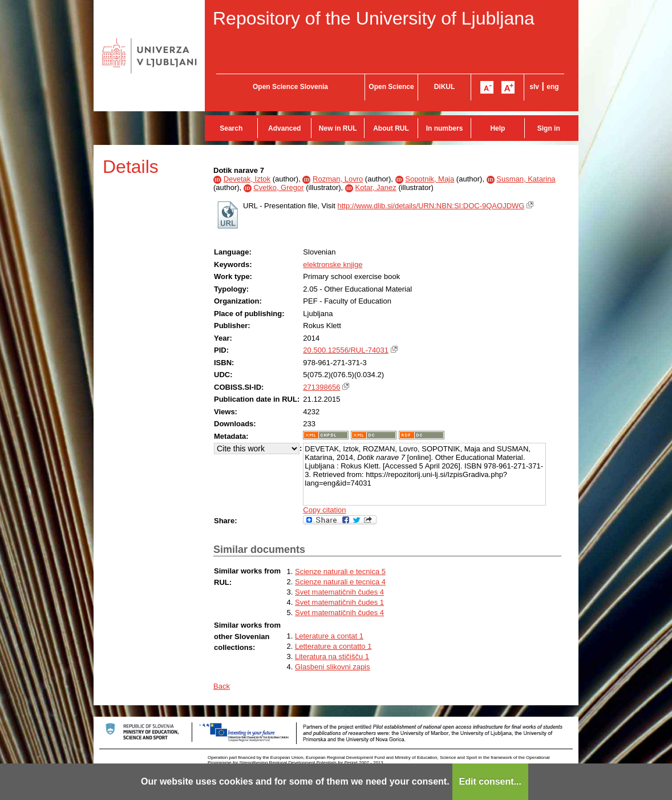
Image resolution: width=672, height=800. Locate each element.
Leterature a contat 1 (329, 636)
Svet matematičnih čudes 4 (339, 592)
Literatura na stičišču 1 (332, 656)
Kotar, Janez (375, 187)
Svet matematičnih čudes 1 (339, 602)
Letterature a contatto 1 (333, 646)
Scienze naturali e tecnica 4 (340, 582)
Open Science (391, 87)
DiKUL (445, 87)
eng (552, 87)
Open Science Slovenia (290, 87)
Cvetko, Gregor (278, 187)
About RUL (391, 128)
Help (497, 128)
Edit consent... (490, 781)
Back (222, 686)
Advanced (284, 128)
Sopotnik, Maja (430, 179)
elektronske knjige (333, 264)
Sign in (549, 128)
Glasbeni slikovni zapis (333, 667)
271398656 (321, 387)
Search (231, 128)
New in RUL (338, 128)
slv (534, 87)
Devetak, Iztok (247, 179)
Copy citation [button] (324, 510)
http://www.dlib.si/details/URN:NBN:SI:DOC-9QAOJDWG (431, 206)
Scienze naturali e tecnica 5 (340, 571)
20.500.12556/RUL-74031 (346, 350)
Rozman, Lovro (338, 179)
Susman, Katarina (526, 179)
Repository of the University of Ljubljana (374, 18)
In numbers (445, 128)
